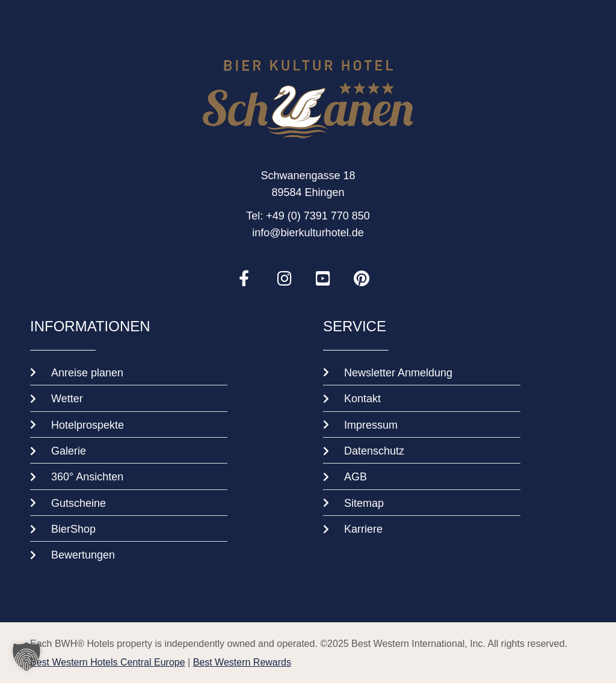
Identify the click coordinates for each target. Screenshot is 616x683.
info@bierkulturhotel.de (308, 232)
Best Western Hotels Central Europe (108, 662)
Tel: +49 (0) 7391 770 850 (308, 215)
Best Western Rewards (242, 662)
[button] (26, 657)
